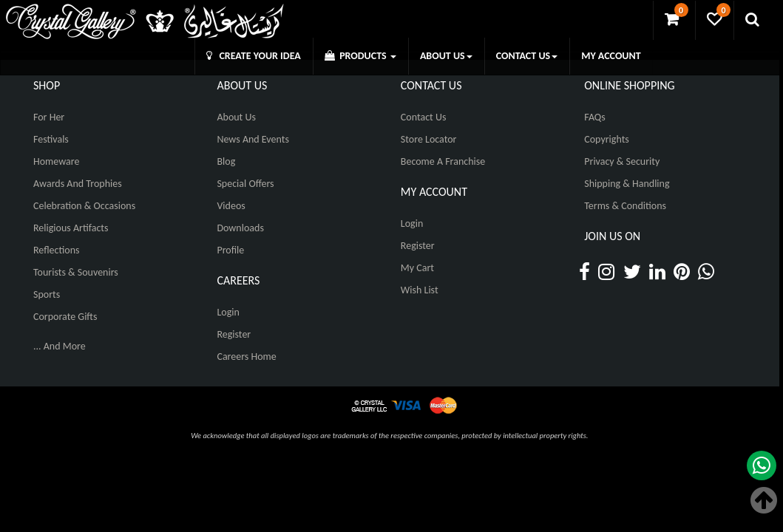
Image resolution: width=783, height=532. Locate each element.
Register (234, 334)
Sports (47, 294)
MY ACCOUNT (611, 56)
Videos (231, 206)
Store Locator (429, 139)
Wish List (420, 290)
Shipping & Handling (627, 184)
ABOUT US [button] (446, 56)
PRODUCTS (360, 56)
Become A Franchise (443, 161)
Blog (226, 161)
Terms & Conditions (625, 206)
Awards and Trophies (78, 184)
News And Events (253, 139)
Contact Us (424, 117)
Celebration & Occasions (84, 206)
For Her (49, 117)
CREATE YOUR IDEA (254, 56)
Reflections (57, 250)
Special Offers (245, 184)
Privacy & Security (622, 161)
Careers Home (246, 357)
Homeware (56, 161)
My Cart (417, 268)
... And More (60, 346)
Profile (230, 250)
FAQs (595, 117)
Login (228, 312)
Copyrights (607, 139)
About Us (236, 117)
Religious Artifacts (71, 228)
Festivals (51, 139)
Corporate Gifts (65, 317)
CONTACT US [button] (527, 56)
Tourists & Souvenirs (76, 272)
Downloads (240, 228)
